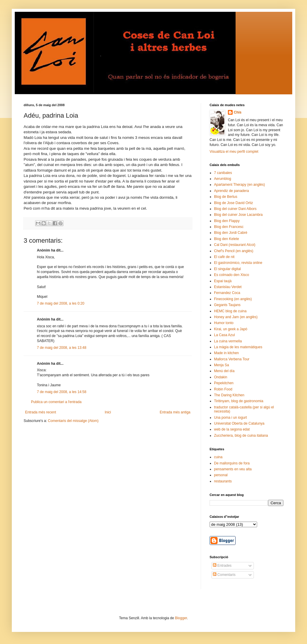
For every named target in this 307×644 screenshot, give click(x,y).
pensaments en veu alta (233, 469)
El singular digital (227, 269)
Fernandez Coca (227, 293)
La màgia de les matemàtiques (238, 347)
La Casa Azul (224, 335)
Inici (108, 412)
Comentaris (224, 575)
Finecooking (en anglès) (233, 299)
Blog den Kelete (227, 239)
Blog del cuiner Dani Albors (235, 209)
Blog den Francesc (229, 227)
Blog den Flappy (227, 221)
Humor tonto (224, 323)
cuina (218, 457)
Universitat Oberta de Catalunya (239, 423)
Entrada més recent (41, 412)
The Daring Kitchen (229, 395)
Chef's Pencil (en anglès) (234, 251)
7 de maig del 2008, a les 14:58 (62, 392)
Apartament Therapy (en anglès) (240, 185)
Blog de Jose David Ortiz (233, 203)
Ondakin (221, 377)
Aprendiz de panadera (231, 191)
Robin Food (223, 389)
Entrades (222, 566)
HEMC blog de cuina (230, 311)
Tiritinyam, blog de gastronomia (239, 401)
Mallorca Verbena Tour (232, 359)
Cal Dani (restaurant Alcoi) (235, 245)
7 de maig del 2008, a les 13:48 (62, 348)
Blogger (181, 618)
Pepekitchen (224, 383)
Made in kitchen (226, 353)
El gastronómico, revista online (238, 263)
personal (221, 475)
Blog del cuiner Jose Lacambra (238, 215)
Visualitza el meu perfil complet (234, 152)
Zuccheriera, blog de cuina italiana (241, 436)
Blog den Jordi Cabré (231, 233)
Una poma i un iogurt (230, 418)
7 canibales (223, 173)
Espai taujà (223, 281)
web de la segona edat (232, 429)
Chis (238, 112)
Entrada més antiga (175, 412)
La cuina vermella (228, 341)
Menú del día (224, 371)
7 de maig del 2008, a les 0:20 (61, 303)
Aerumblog (223, 179)
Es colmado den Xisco (232, 275)
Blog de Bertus (226, 197)
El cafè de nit (224, 257)
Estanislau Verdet (228, 287)
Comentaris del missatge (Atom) (73, 421)
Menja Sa (222, 365)
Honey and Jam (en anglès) (236, 317)
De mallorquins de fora (232, 463)
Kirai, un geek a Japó (231, 329)
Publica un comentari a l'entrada (56, 402)
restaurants (223, 481)
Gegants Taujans (227, 305)
